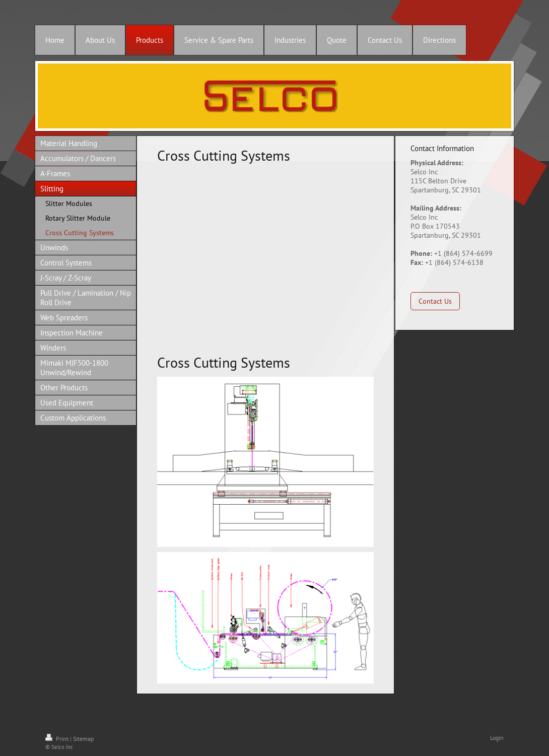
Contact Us (435, 301)
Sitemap (83, 739)
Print (58, 739)
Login (497, 738)
